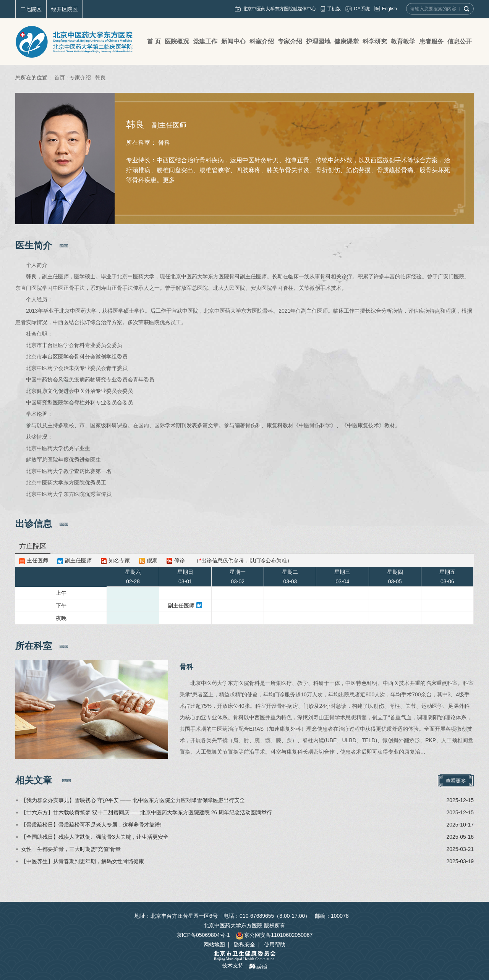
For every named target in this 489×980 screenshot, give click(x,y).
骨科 (186, 667)
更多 (169, 180)
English (389, 9)
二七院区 (31, 9)
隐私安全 (244, 944)
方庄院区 (33, 546)
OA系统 (362, 9)
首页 (60, 77)
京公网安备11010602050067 (274, 935)
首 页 (154, 41)
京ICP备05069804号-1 (203, 935)
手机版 (334, 9)
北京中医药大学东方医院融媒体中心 (279, 9)
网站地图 (214, 944)
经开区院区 (65, 9)
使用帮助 (275, 944)
